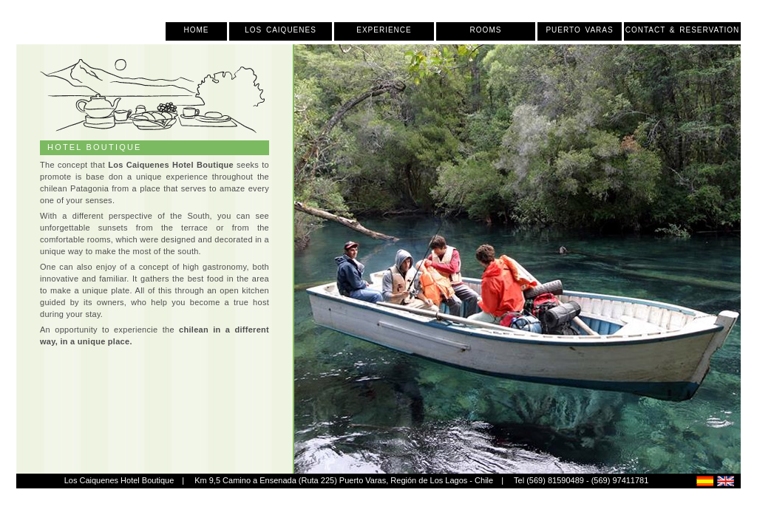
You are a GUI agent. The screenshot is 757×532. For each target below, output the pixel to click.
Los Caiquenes (281, 30)
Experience (384, 30)
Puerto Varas (579, 30)
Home (197, 30)
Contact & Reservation (683, 30)
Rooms (486, 30)
